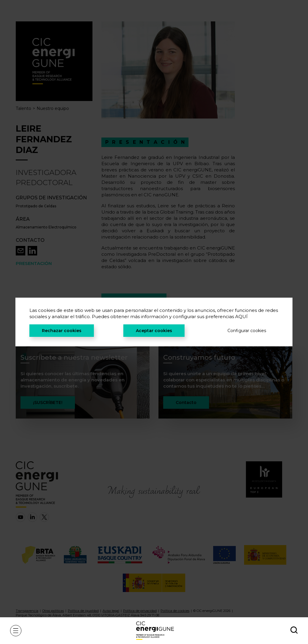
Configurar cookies (247, 331)
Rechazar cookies (62, 331)
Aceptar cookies (154, 331)
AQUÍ (241, 317)
